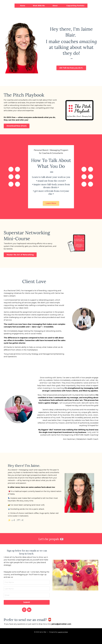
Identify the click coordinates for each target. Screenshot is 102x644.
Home (23, 6)
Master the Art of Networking (20, 256)
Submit (27, 606)
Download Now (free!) (17, 126)
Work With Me (39, 6)
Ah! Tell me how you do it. (71, 68)
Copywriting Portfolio (75, 6)
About (55, 6)
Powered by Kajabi (51, 641)
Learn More (51, 204)
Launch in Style (63, 636)
